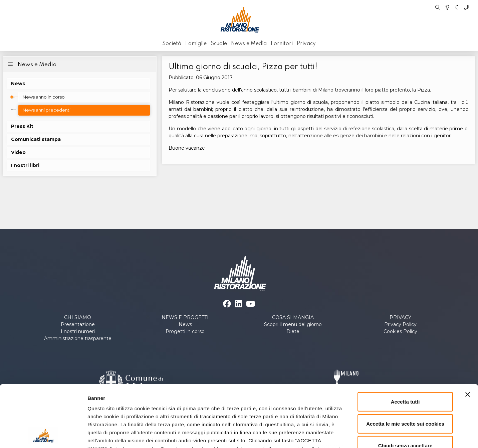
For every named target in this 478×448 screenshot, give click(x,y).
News (185, 324)
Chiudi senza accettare (405, 390)
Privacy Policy (400, 324)
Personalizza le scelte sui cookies (374, 435)
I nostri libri (25, 165)
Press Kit (22, 126)
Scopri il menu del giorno (293, 324)
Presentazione (78, 324)
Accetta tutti (405, 346)
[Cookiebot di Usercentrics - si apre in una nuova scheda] (43, 435)
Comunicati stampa (36, 139)
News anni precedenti (47, 110)
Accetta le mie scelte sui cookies (405, 368)
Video (18, 152)
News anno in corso (44, 97)
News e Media (31, 64)
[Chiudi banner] (468, 339)
